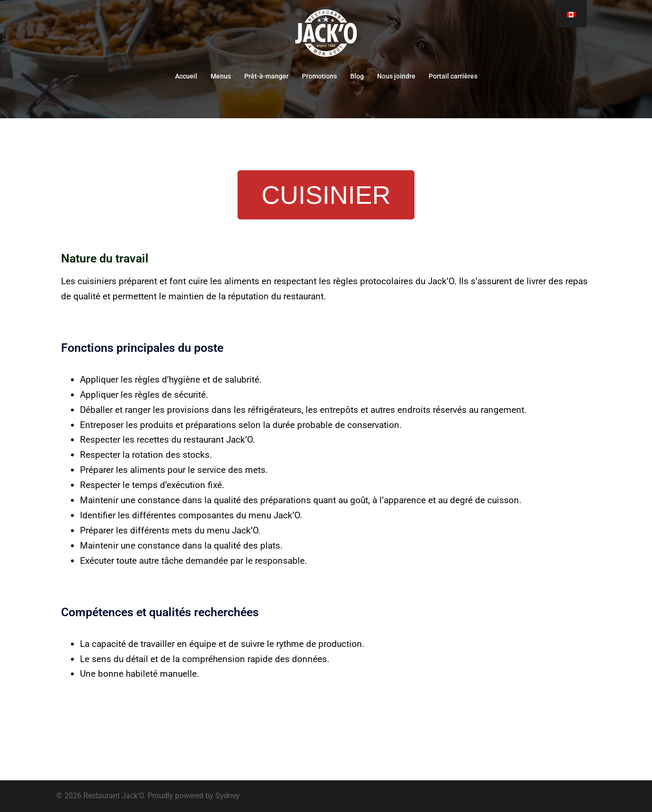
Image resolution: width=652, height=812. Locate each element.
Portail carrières (453, 76)
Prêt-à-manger (266, 76)
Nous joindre (396, 76)
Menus (221, 76)
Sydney (228, 796)
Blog (357, 76)
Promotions (319, 76)
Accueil (186, 76)
